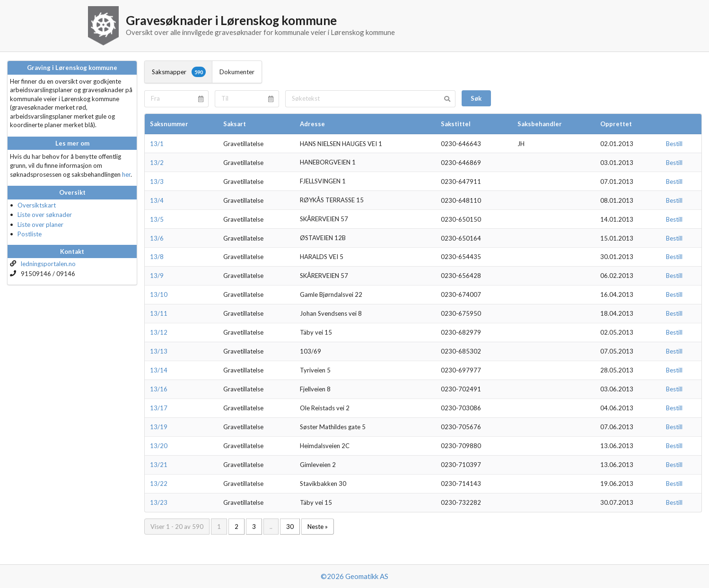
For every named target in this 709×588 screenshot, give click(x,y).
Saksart (235, 124)
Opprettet (616, 124)
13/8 (157, 257)
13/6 (157, 238)
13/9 (157, 276)
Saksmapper (179, 72)
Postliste (30, 234)
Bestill (674, 144)
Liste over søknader (45, 215)
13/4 (157, 200)
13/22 (159, 484)
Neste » (318, 527)
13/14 (159, 370)
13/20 (159, 446)
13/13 (159, 351)
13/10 (159, 294)
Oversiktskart (37, 205)
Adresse (312, 124)
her (126, 174)
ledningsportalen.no (48, 264)
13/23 (159, 502)
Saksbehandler (540, 124)
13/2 (157, 163)
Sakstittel (456, 124)
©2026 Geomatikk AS (354, 576)
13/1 (157, 144)
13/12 (159, 332)
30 (290, 527)
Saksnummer (169, 124)
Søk (476, 98)
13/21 (159, 465)
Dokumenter (237, 72)
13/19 (159, 427)
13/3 (157, 182)
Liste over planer (40, 225)
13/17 (159, 408)
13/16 (159, 389)
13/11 (159, 313)
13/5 (157, 219)
